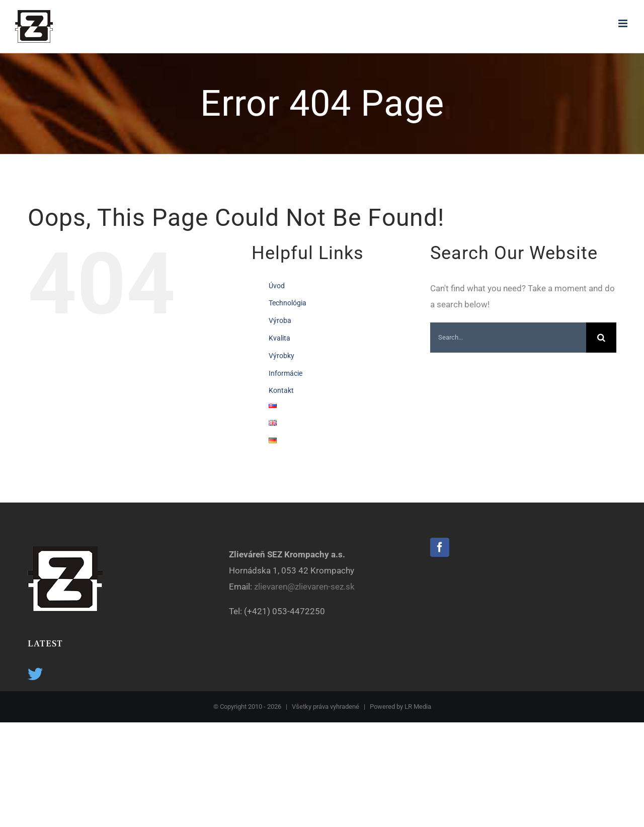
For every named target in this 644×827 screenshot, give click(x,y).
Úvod (277, 286)
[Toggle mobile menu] (624, 23)
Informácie (286, 373)
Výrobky (281, 356)
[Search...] (508, 338)
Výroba (280, 320)
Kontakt (281, 390)
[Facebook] (440, 547)
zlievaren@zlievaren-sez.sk (305, 587)
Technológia (288, 303)
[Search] (601, 338)
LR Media (418, 707)
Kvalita (279, 338)
